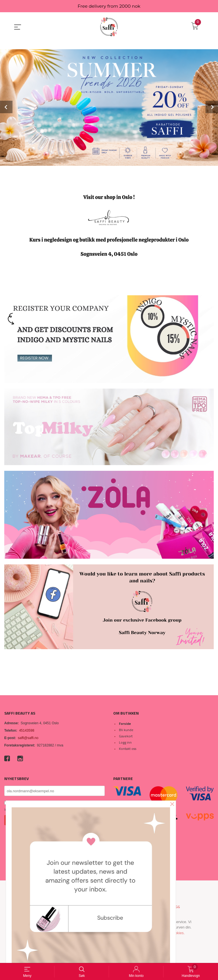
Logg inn (125, 742)
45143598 (27, 731)
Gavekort (126, 736)
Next (212, 107)
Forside (125, 724)
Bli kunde (126, 730)
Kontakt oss (128, 749)
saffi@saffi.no (28, 738)
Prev (6, 107)
